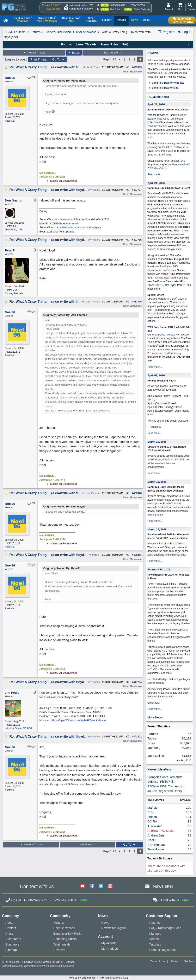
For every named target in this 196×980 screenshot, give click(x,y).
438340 (137, 493)
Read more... (155, 174)
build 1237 (169, 551)
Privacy (175, 961)
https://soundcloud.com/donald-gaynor (78, 227)
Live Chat (115, 9)
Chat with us (170, 900)
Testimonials (62, 944)
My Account (109, 943)
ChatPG (153, 53)
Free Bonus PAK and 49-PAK (168, 335)
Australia (10, 121)
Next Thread (113, 53)
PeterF (94, 555)
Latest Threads (86, 44)
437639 (137, 67)
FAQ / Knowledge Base (165, 928)
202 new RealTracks (178, 263)
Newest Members (159, 769)
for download (165, 507)
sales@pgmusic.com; (36, 966)
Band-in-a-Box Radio (68, 933)
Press (9, 933)
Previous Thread (34, 53)
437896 (137, 302)
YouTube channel (157, 126)
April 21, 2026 (156, 183)
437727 (137, 190)
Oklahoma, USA (14, 230)
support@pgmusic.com (61, 966)
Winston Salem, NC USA (19, 728)
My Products (110, 949)
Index (74, 53)
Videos (154, 939)
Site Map (189, 961)
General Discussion (58, 32)
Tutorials (155, 944)
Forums (36, 32)
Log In (185, 32)
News (105, 923)
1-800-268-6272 (117, 5)
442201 (137, 737)
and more (167, 673)
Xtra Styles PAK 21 (175, 285)
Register (166, 32)
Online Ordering (142, 9)
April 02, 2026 (156, 375)
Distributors (13, 939)
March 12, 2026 (157, 482)
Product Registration (163, 950)
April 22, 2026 (156, 104)
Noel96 (94, 190)
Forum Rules (109, 44)
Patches (155, 923)
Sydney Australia (14, 293)
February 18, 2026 (159, 569)
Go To (59, 59)
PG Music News (158, 97)
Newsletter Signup (114, 928)
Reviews (59, 950)
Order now (153, 703)
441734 (137, 682)
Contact (11, 928)
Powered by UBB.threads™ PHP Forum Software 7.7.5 (98, 978)
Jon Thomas (91, 302)
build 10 (178, 460)
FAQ (125, 44)
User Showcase (86, 32)
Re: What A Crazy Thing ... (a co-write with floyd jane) (51, 67)
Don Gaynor (91, 493)
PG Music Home (15, 32)
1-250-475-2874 (136, 5)
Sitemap (11, 950)
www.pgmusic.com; (13, 966)
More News (155, 717)
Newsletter (163, 886)
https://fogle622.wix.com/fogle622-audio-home (78, 720)
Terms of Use (158, 961)
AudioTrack (91, 67)
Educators (12, 944)
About (9, 923)
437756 (137, 240)
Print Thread (39, 59)
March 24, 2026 (157, 442)
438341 (137, 555)
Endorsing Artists (65, 939)
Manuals (155, 933)
